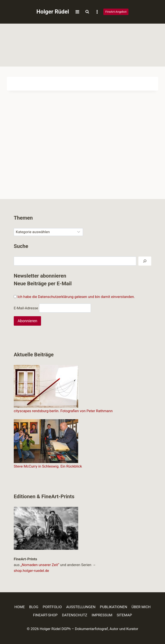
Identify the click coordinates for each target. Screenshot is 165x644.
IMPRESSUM (102, 615)
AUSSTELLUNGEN (81, 607)
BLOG (34, 607)
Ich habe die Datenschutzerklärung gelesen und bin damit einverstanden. (76, 297)
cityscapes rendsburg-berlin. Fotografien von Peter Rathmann (63, 411)
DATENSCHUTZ (75, 615)
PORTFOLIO (52, 607)
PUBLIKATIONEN (114, 607)
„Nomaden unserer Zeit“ (40, 565)
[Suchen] (145, 261)
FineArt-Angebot (116, 12)
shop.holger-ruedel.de (31, 571)
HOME (20, 607)
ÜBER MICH (141, 607)
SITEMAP (124, 615)
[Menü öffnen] (77, 12)
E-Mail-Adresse (26, 308)
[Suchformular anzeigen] (87, 12)
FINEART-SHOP (45, 615)
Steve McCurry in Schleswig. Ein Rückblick (48, 466)
